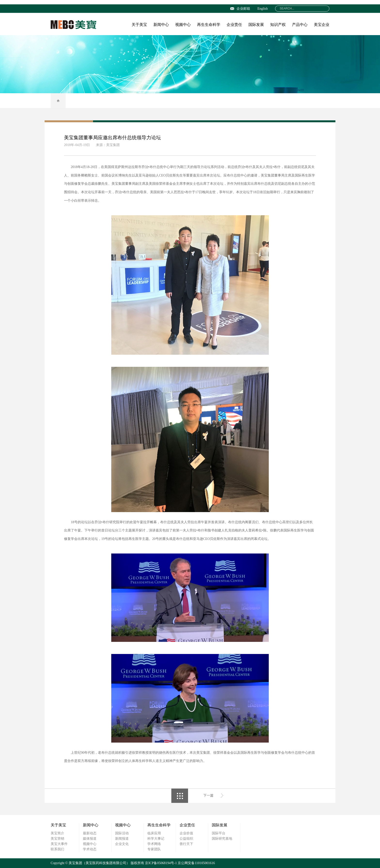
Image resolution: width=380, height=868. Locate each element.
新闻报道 (122, 839)
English (263, 9)
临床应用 (154, 833)
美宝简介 (57, 833)
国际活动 (122, 833)
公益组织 (186, 839)
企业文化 (122, 844)
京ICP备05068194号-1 (161, 863)
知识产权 (278, 25)
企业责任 (234, 25)
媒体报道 (90, 839)
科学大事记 (156, 839)
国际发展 (256, 25)
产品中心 (300, 25)
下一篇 (208, 795)
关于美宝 (139, 25)
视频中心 (183, 25)
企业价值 (186, 833)
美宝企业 (322, 25)
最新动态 (90, 833)
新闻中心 (161, 25)
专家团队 (154, 849)
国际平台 (219, 833)
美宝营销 (57, 839)
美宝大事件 (59, 844)
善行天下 (186, 844)
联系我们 (57, 849)
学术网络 (154, 844)
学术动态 (90, 849)
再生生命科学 (209, 25)
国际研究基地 (222, 839)
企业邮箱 (240, 9)
